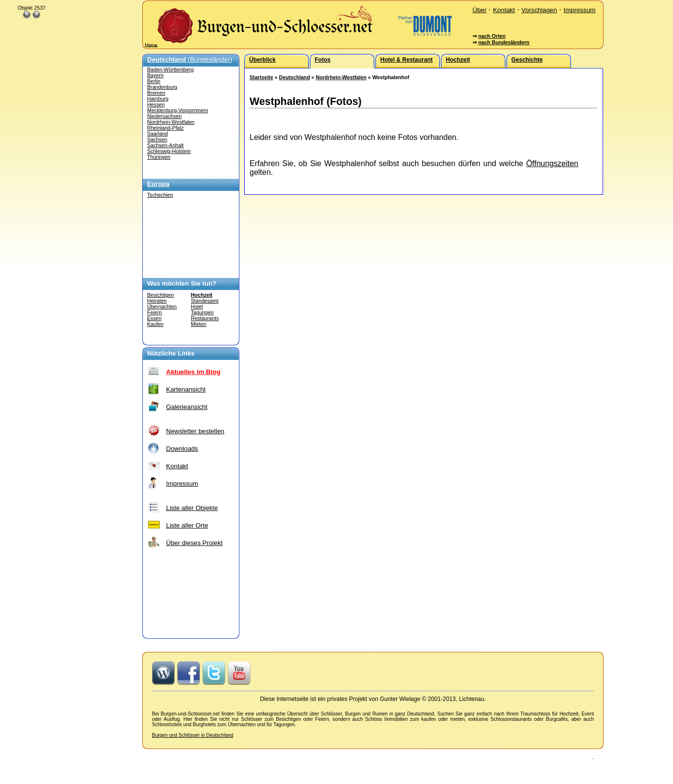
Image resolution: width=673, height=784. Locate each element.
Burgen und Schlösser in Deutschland (193, 735)
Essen (154, 318)
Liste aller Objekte (192, 508)
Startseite (261, 77)
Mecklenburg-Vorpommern (178, 110)
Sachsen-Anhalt (165, 145)
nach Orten (492, 36)
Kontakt (504, 10)
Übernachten (162, 307)
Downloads (182, 449)
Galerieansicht (187, 407)
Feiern (154, 312)
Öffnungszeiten (552, 163)
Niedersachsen (164, 116)
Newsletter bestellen (195, 431)
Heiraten (157, 301)
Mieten (199, 324)
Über (480, 10)
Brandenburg (162, 87)
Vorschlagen (539, 10)
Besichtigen (160, 295)
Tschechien (160, 195)
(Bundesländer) (190, 60)
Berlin (154, 81)
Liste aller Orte (187, 525)
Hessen (156, 104)
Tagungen (202, 312)
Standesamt (205, 301)
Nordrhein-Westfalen (171, 122)
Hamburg (158, 99)
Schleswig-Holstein (169, 151)
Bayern (155, 75)
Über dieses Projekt (194, 543)
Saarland (158, 134)
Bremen (156, 93)
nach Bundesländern (504, 42)
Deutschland (294, 77)
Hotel (197, 307)
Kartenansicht (186, 389)
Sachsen (157, 139)
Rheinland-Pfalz (165, 128)
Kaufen (155, 324)
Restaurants (205, 318)
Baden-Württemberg (170, 69)
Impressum (579, 10)
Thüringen (159, 157)
